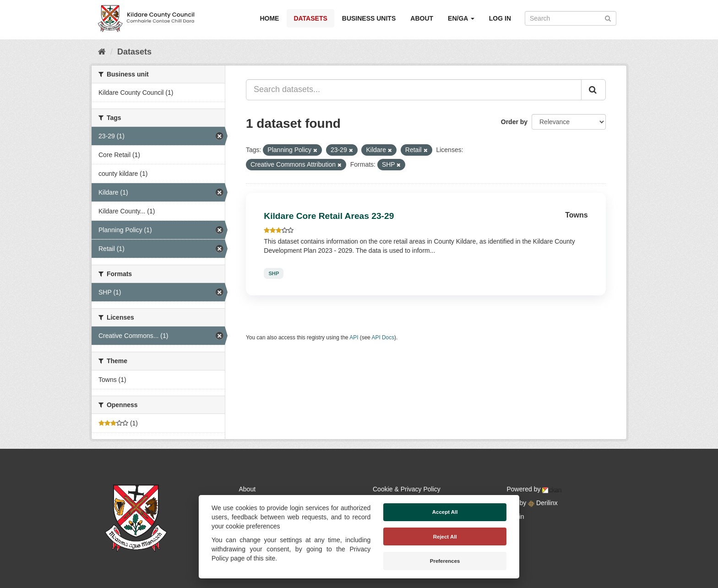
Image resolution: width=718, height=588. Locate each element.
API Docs (383, 338)
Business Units (369, 18)
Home (269, 18)
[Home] (102, 52)
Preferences (445, 561)
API (354, 338)
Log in (500, 18)
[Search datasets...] (414, 90)
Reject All (445, 537)
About (422, 18)
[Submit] (608, 18)
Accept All (445, 512)
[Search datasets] (571, 18)
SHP (274, 273)
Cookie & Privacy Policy (407, 489)
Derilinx (543, 503)
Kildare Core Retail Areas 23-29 (329, 216)
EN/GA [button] (461, 18)
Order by (514, 122)
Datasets (310, 18)
